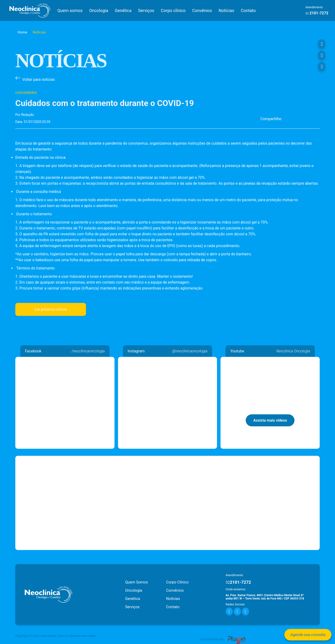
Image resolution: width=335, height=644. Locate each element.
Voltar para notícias (39, 79)
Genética (123, 10)
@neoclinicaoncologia (190, 351)
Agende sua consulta (308, 635)
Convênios (202, 10)
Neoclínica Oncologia (65, 360)
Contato (248, 10)
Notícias (226, 10)
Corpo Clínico (177, 582)
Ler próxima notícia (51, 309)
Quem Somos (136, 582)
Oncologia (99, 10)
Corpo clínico (173, 10)
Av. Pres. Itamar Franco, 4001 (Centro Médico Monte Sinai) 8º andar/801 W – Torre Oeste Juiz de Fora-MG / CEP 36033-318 (265, 597)
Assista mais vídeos (270, 420)
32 (307, 13)
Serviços (146, 10)
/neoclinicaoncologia (88, 351)
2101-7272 (238, 582)
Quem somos (70, 10)
